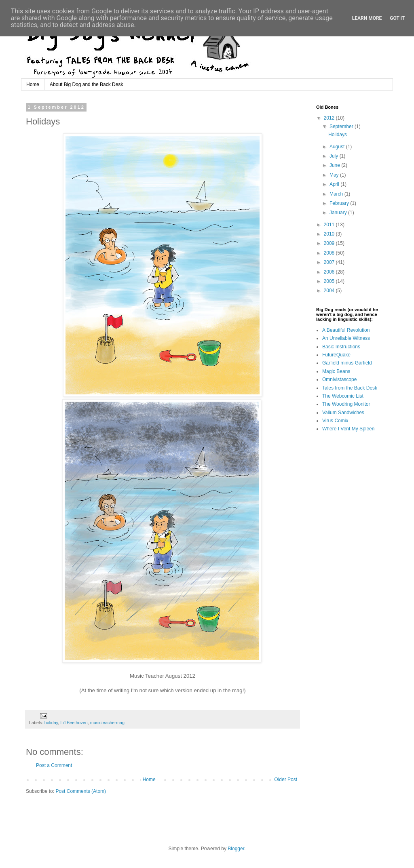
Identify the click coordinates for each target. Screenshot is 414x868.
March (337, 194)
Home (33, 84)
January (339, 213)
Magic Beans (336, 371)
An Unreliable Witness (346, 338)
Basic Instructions (341, 347)
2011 (330, 225)
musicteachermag (107, 723)
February (340, 203)
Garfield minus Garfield (347, 363)
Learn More (367, 18)
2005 (330, 281)
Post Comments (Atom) (81, 791)
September (342, 126)
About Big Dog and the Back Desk (86, 84)
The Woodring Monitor (346, 404)
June (335, 165)
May (335, 175)
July (335, 156)
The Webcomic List (343, 396)
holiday (51, 723)
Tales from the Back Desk (350, 388)
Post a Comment (54, 765)
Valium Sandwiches (343, 413)
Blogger (236, 849)
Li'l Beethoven (74, 723)
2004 (330, 291)
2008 (330, 253)
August (338, 147)
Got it (397, 18)
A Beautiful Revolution (346, 330)
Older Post (286, 780)
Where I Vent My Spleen (348, 429)
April (335, 184)
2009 (330, 243)
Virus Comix (335, 421)
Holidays (338, 135)
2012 (330, 118)
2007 (330, 262)
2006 (330, 272)
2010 (330, 234)
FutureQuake (336, 355)
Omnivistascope (339, 379)
